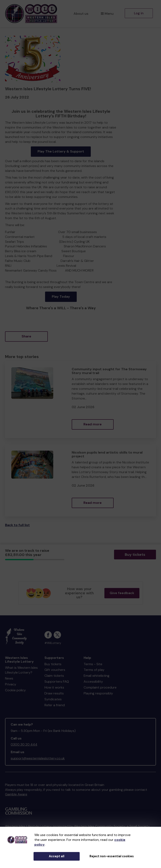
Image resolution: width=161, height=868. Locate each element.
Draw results (54, 693)
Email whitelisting (97, 676)
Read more (93, 424)
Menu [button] (107, 14)
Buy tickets (135, 555)
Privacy (11, 684)
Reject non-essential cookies (112, 856)
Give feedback (122, 593)
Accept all (57, 856)
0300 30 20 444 (24, 744)
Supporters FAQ (57, 682)
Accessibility (93, 682)
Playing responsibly (98, 693)
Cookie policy (15, 690)
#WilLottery (53, 643)
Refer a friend (55, 705)
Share (26, 336)
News (9, 678)
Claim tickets (54, 676)
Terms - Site (93, 664)
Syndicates (53, 699)
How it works (54, 687)
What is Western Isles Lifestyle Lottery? (21, 670)
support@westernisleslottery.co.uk (38, 758)
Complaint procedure (100, 687)
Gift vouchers (55, 670)
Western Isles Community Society (100, 826)
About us (81, 14)
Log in (139, 13)
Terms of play (94, 670)
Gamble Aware (16, 794)
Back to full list (17, 525)
